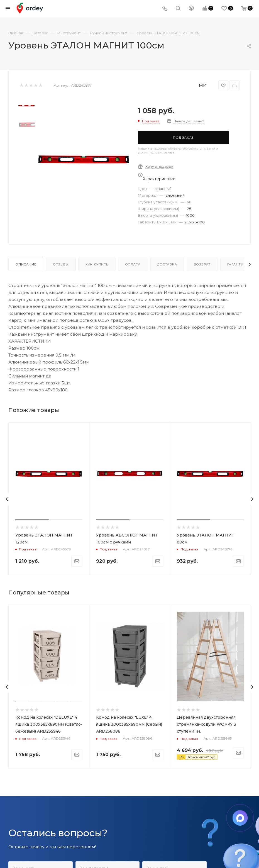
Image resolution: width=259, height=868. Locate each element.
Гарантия (237, 264)
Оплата (133, 264)
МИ (203, 85)
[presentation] (7, 499)
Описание (26, 264)
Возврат (202, 264)
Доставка (167, 264)
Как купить (97, 264)
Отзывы (61, 264)
